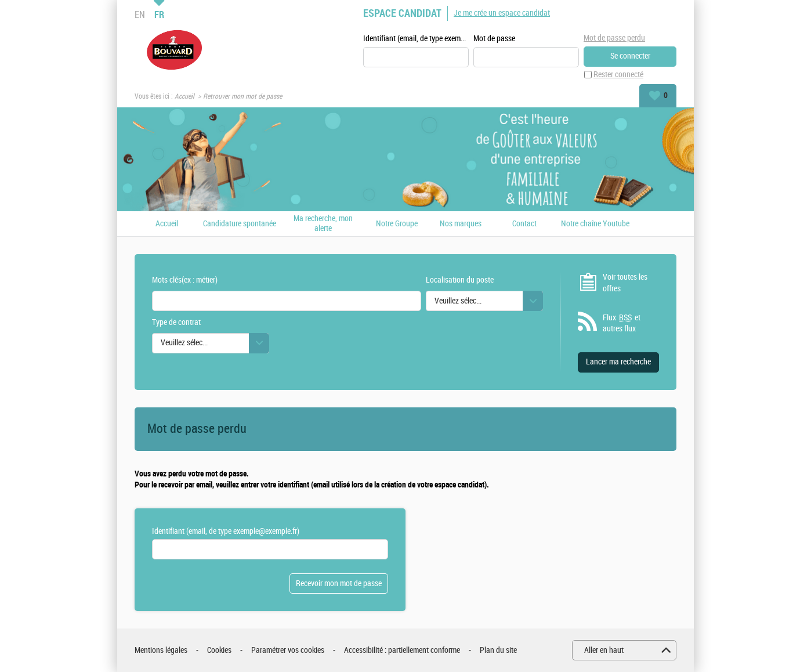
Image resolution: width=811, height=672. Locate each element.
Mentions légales (161, 650)
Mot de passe (494, 39)
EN (140, 15)
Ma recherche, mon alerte (323, 224)
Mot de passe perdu (614, 38)
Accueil (184, 96)
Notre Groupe (397, 224)
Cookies (219, 650)
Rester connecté (618, 75)
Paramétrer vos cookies (288, 650)
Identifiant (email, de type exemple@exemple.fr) (416, 39)
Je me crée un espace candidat (502, 13)
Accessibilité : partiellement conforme (402, 650)
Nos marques (461, 224)
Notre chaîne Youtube (595, 224)
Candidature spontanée (240, 224)
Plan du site (498, 650)
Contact (524, 224)
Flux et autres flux (622, 323)
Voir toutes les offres (625, 283)
